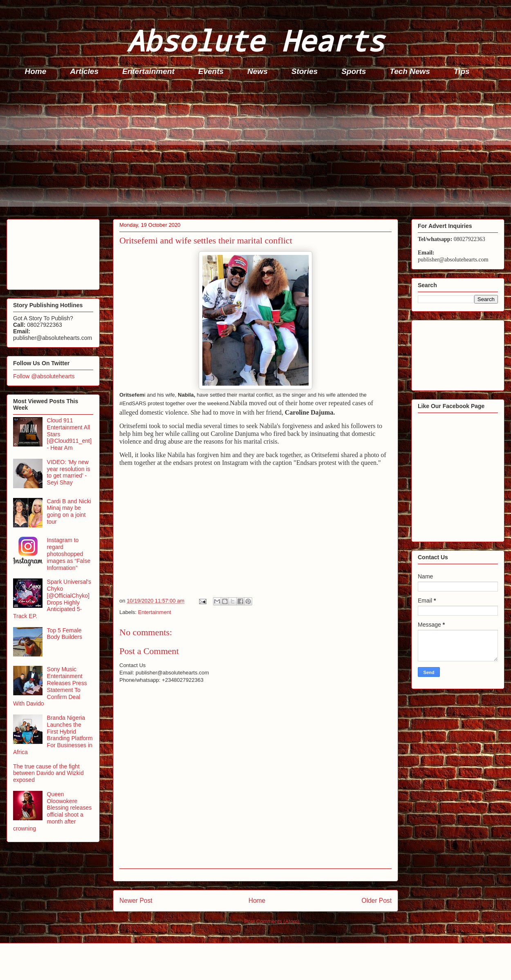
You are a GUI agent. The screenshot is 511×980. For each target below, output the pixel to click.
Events (211, 71)
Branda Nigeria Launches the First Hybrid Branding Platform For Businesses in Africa (53, 735)
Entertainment (148, 71)
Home (36, 71)
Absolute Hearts (255, 40)
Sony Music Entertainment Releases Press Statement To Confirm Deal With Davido (50, 686)
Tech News (410, 71)
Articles (84, 71)
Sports (354, 71)
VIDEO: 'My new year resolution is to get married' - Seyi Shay (69, 472)
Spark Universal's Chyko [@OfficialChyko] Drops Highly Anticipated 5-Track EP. (52, 599)
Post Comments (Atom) (272, 921)
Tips (462, 71)
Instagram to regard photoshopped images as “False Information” (69, 554)
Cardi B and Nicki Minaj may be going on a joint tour (69, 511)
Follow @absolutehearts (44, 376)
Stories (305, 71)
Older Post (377, 901)
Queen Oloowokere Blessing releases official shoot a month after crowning (52, 811)
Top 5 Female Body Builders (65, 634)
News (258, 71)
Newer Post (136, 901)
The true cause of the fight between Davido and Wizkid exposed (48, 773)
